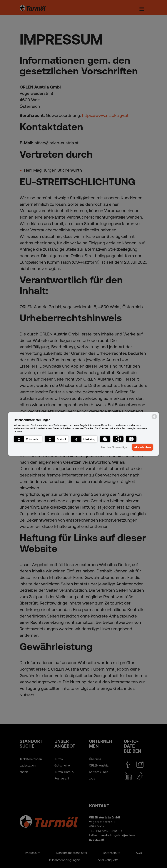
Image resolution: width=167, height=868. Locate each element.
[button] (28, 439)
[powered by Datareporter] (154, 419)
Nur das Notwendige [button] (114, 447)
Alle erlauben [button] (142, 447)
